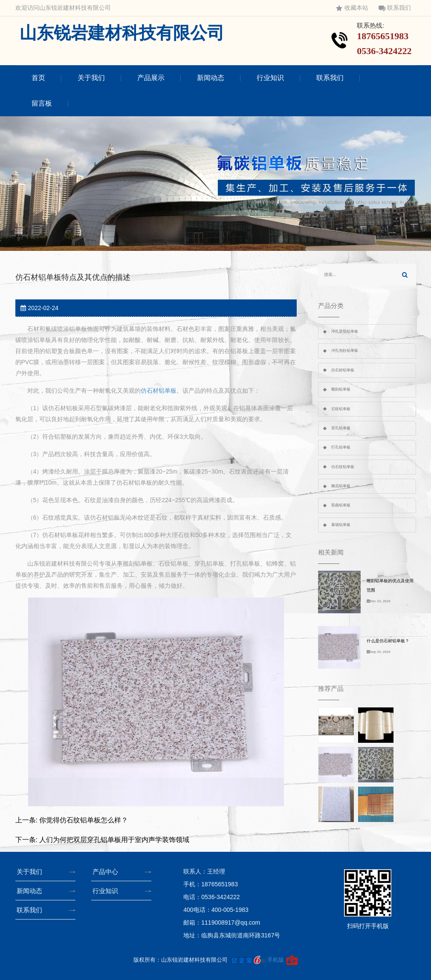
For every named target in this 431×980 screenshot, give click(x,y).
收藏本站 (352, 8)
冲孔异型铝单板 (345, 331)
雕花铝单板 (341, 486)
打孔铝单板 (341, 447)
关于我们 (91, 78)
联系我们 (395, 8)
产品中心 (108, 872)
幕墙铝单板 (341, 525)
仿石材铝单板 (159, 391)
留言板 (42, 103)
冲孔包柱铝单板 (345, 351)
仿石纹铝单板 (343, 467)
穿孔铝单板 (341, 428)
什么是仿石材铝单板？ (388, 641)
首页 (38, 78)
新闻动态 (211, 78)
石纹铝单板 (341, 409)
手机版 (276, 960)
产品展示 (151, 78)
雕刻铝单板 (341, 389)
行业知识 (270, 78)
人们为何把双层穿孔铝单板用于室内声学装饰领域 (114, 840)
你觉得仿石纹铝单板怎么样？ (84, 820)
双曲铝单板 (341, 505)
